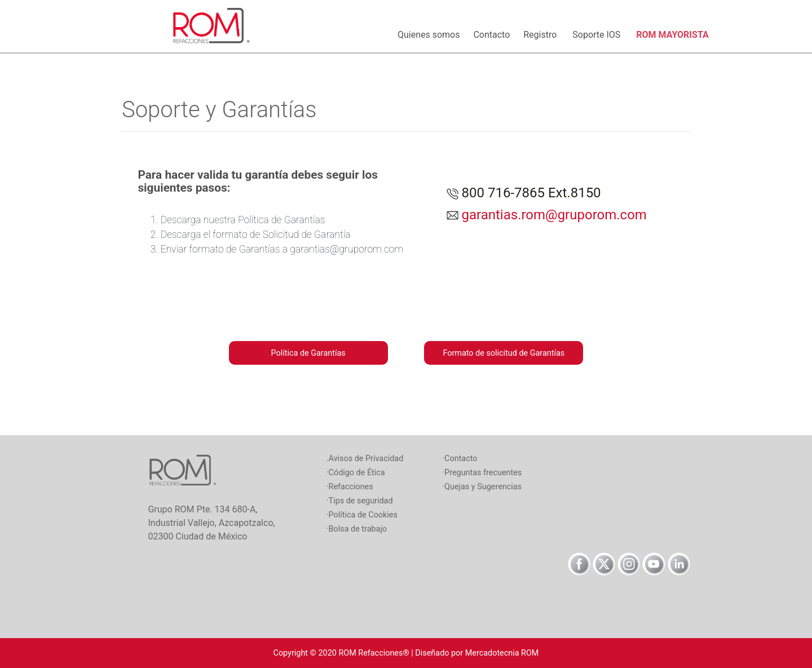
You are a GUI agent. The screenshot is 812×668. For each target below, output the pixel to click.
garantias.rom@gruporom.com (553, 215)
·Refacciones (350, 487)
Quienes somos (431, 35)
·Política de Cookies (362, 515)
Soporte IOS (600, 35)
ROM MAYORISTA (672, 35)
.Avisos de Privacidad (365, 459)
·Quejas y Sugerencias (482, 487)
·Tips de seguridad (360, 501)
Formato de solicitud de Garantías (504, 353)
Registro (543, 35)
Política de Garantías (308, 353)
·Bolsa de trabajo (357, 529)
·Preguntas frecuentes (482, 473)
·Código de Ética (356, 473)
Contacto (494, 35)
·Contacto (460, 459)
